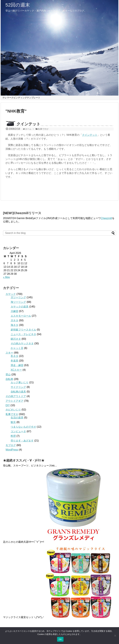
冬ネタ (14, 356)
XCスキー (16, 370)
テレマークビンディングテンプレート (21, 98)
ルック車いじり (20, 382)
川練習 (14, 311)
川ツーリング (18, 297)
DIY (8, 405)
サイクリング (18, 387)
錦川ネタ (16, 339)
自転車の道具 (18, 392)
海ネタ (14, 325)
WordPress (12, 450)
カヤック (11, 294)
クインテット (28, 124)
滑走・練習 (17, 365)
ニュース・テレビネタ (23, 334)
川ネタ (14, 320)
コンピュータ (18, 431)
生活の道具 (17, 418)
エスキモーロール (21, 316)
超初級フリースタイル (23, 330)
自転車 (9, 379)
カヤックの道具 (20, 307)
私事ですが (12, 414)
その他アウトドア (16, 396)
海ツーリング (18, 302)
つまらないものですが (23, 427)
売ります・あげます (22, 441)
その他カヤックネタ (22, 343)
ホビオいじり (13, 410)
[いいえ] (115, 636)
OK (60, 639)
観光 (13, 422)
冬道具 (14, 361)
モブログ (11, 445)
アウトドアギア (14, 401)
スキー (9, 353)
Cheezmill (106, 218)
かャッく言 (17, 348)
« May (7, 277)
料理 (13, 436)
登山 (8, 374)
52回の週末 (18, 5)
